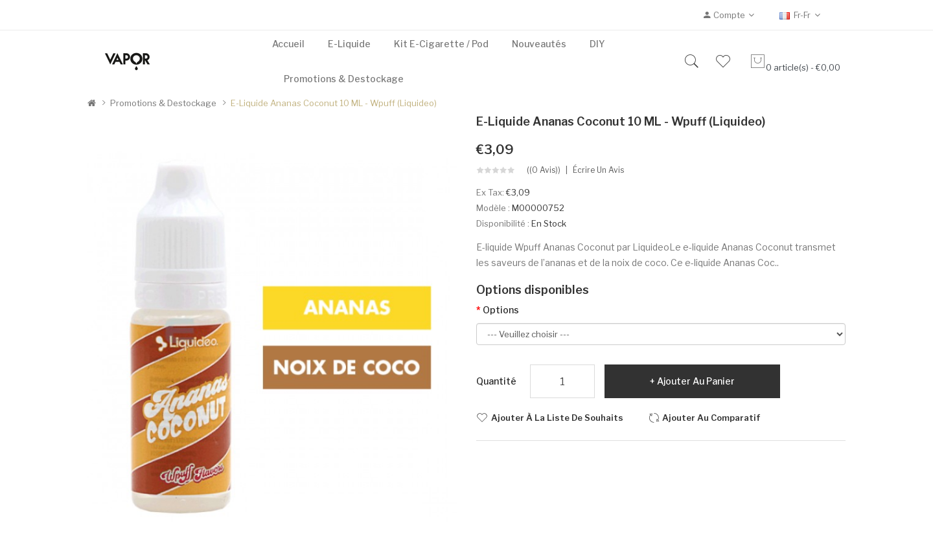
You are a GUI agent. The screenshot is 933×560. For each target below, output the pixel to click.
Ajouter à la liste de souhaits (557, 418)
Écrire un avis (598, 170)
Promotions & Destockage (163, 103)
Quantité (496, 381)
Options (501, 310)
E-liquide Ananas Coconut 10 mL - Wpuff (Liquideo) (334, 103)
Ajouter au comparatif (711, 418)
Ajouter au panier (696, 381)
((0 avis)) (544, 170)
